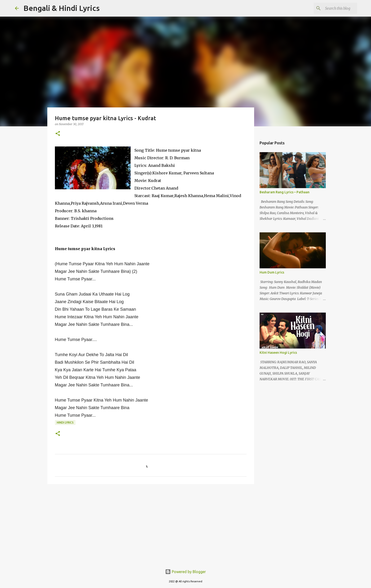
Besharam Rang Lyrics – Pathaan (285, 192)
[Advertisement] (151, 524)
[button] (58, 134)
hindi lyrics (65, 422)
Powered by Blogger (185, 572)
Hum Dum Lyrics (272, 272)
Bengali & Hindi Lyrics (62, 8)
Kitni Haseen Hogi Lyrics (278, 353)
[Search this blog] (332, 8)
